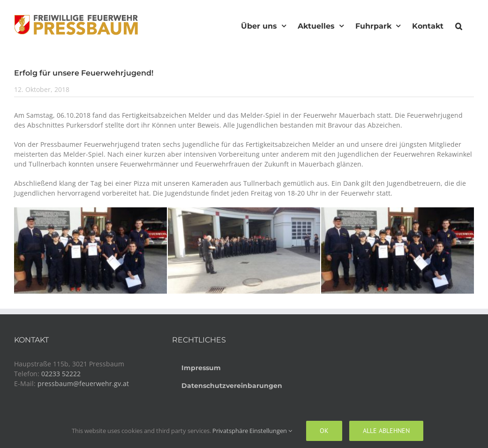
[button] (459, 25)
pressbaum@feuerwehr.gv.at (83, 383)
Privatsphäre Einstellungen (252, 431)
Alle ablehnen (386, 431)
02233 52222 (61, 374)
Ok (324, 431)
